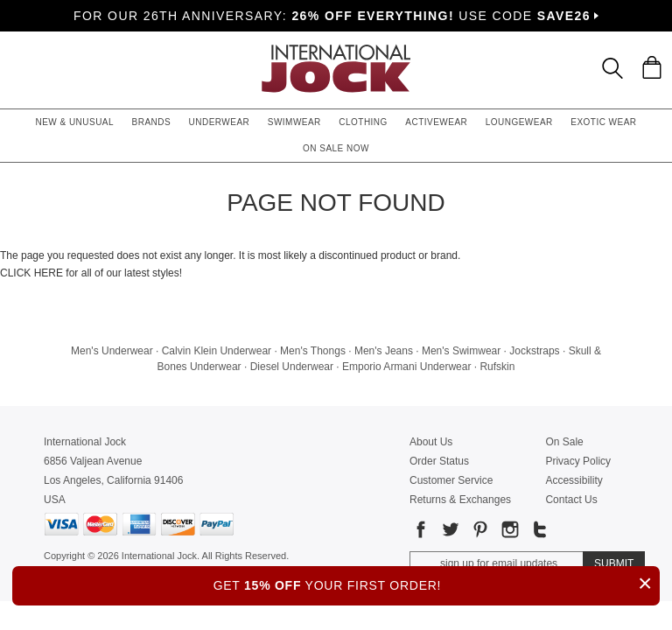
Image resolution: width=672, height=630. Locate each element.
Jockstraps (534, 351)
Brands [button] (152, 122)
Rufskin (497, 367)
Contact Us (571, 500)
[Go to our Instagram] (508, 532)
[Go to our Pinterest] (479, 532)
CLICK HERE (31, 273)
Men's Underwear (112, 351)
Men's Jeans (384, 351)
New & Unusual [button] (74, 122)
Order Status (439, 461)
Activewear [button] (436, 122)
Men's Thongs (313, 351)
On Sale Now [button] (336, 148)
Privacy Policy (578, 461)
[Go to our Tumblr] (538, 532)
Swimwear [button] (294, 122)
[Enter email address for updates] (497, 563)
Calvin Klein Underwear (217, 351)
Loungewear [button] (519, 122)
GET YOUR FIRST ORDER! (437, 583)
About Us (431, 442)
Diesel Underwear (292, 367)
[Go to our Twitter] (449, 532)
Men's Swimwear (461, 351)
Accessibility (574, 480)
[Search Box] (612, 68)
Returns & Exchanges (460, 500)
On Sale (564, 442)
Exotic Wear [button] (603, 122)
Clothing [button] (363, 122)
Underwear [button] (220, 122)
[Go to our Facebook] (421, 532)
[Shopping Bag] (652, 67)
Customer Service (451, 480)
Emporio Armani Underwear (406, 367)
